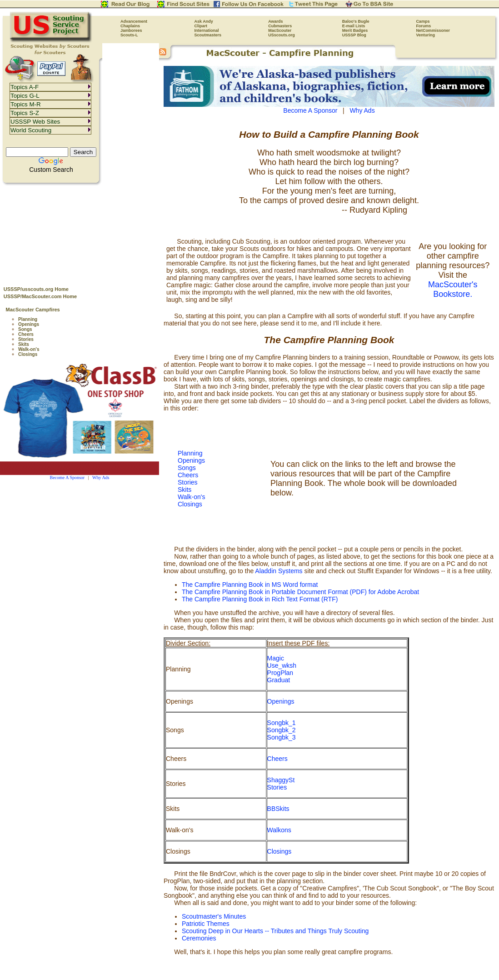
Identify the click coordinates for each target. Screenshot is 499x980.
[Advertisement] (80, 232)
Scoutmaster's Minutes (214, 916)
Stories (26, 339)
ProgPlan (280, 673)
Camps (423, 21)
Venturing (425, 35)
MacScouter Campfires (33, 310)
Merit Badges (355, 30)
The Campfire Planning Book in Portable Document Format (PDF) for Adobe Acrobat (300, 592)
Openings (29, 324)
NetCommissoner (433, 30)
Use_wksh (282, 665)
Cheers (26, 334)
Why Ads (101, 477)
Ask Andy (204, 21)
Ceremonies (199, 938)
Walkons (279, 830)
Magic (276, 658)
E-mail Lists (354, 26)
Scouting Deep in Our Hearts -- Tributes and (245, 931)
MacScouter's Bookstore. (453, 289)
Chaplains (130, 26)
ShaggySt (281, 780)
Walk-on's (29, 349)
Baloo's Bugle (356, 21)
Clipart (201, 26)
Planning (28, 319)
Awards (275, 21)
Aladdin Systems (279, 571)
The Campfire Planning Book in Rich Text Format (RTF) (260, 599)
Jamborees (131, 30)
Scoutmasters (208, 35)
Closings (28, 354)
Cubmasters (280, 26)
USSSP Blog (354, 35)
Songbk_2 (282, 730)
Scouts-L (129, 35)
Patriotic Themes (206, 924)
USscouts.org (282, 35)
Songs (25, 329)
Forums (423, 26)
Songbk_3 (282, 737)
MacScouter (280, 30)
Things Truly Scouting (338, 931)
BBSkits (278, 809)
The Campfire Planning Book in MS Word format (250, 585)
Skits (24, 344)
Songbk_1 (282, 723)
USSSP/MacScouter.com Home (40, 296)
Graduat (279, 680)
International (207, 30)
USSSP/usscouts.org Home (36, 289)
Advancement (134, 21)
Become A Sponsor (67, 477)
